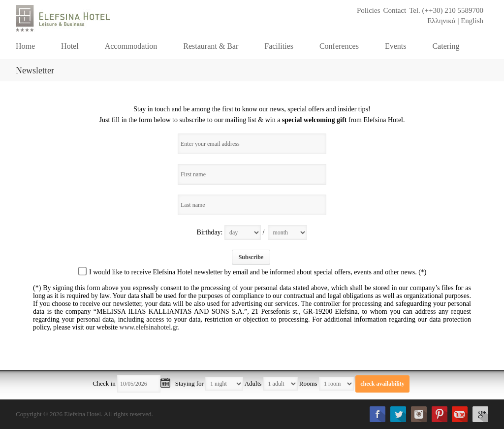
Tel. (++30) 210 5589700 (446, 10)
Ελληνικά (441, 21)
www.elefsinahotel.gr (149, 327)
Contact (394, 10)
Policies (369, 10)
